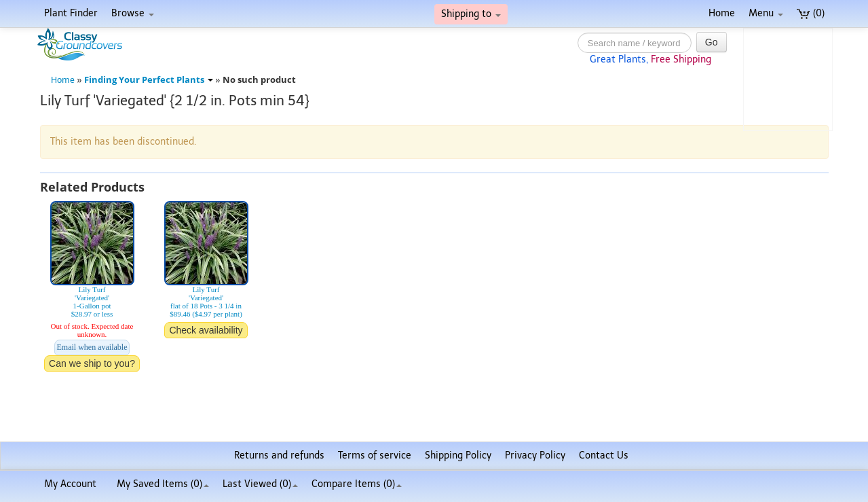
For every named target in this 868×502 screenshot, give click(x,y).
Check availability (206, 330)
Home (722, 13)
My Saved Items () (163, 484)
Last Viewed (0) (260, 484)
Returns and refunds (279, 455)
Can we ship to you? (92, 363)
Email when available (92, 347)
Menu (766, 13)
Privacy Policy (535, 455)
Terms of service (375, 455)
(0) (811, 13)
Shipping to (471, 14)
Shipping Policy (458, 455)
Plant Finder (71, 13)
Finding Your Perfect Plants (149, 80)
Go (712, 42)
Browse (133, 13)
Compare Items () (357, 484)
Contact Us (604, 455)
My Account (70, 484)
